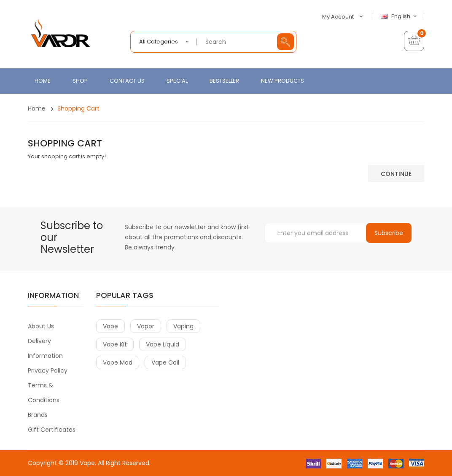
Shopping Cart (78, 108)
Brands (38, 415)
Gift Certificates (52, 430)
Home (37, 108)
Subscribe (389, 233)
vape (110, 326)
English (400, 16)
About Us (41, 326)
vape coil (165, 362)
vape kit (115, 344)
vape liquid (163, 344)
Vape (87, 463)
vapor (146, 326)
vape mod (118, 362)
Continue (396, 174)
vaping (183, 326)
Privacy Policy (48, 371)
